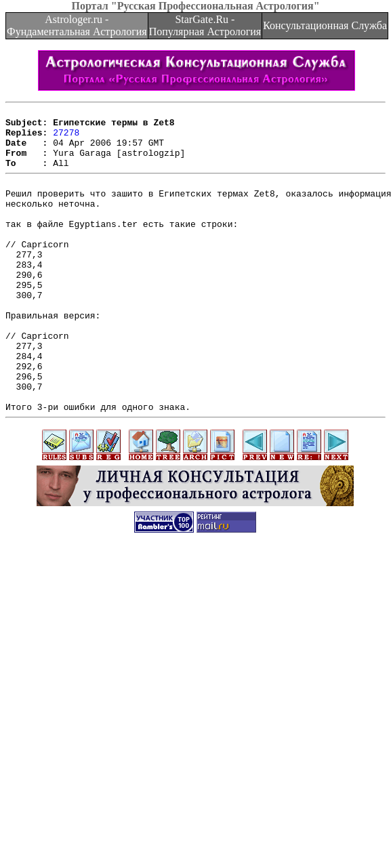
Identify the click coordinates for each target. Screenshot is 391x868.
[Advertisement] (127, 728)
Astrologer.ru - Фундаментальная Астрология (77, 25)
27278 (66, 138)
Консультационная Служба (325, 25)
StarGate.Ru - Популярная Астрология (205, 25)
